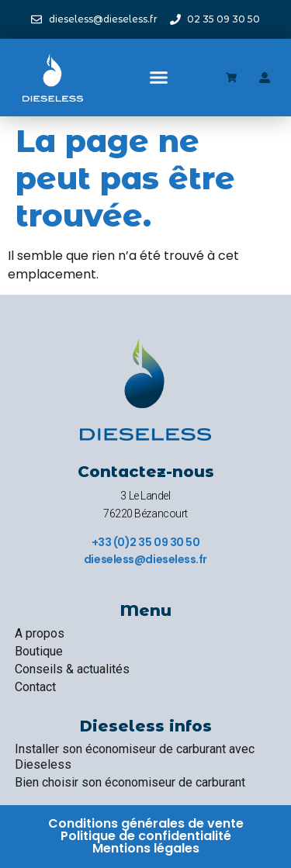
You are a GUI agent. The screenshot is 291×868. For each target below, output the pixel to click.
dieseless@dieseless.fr (145, 559)
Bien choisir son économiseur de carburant (130, 782)
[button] (158, 78)
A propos (40, 633)
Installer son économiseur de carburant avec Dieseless (135, 757)
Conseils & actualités (72, 669)
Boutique (39, 651)
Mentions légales (146, 848)
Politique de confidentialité (146, 836)
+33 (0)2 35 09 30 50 (146, 542)
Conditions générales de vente (146, 823)
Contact (35, 687)
